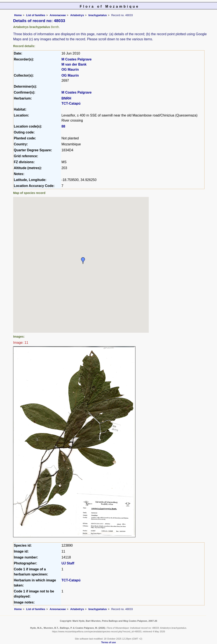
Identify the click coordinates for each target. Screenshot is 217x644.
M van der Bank (74, 64)
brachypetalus (98, 15)
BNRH (66, 98)
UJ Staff (68, 563)
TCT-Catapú (71, 103)
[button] (83, 261)
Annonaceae (58, 15)
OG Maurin (70, 69)
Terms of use (109, 642)
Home (18, 15)
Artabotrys (77, 15)
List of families (36, 15)
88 (63, 126)
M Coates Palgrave (77, 59)
